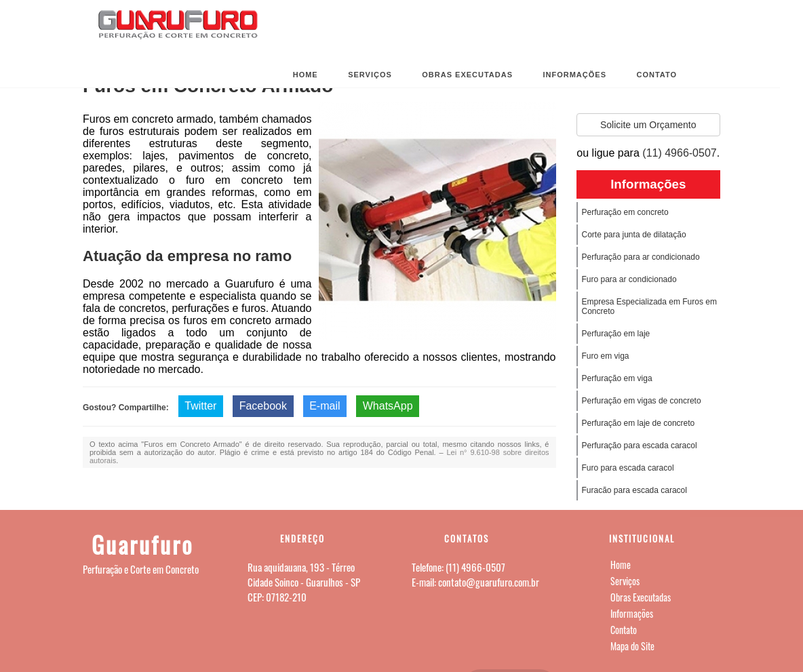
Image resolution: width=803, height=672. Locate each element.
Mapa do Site (632, 646)
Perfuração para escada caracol (640, 446)
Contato (657, 75)
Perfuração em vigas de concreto (642, 401)
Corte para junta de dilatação (634, 235)
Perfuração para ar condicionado (641, 257)
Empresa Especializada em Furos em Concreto (649, 307)
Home (306, 75)
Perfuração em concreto (625, 212)
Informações (574, 75)
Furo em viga (606, 356)
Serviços (370, 75)
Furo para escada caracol (628, 468)
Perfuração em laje (616, 334)
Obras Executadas (467, 75)
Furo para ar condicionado (629, 279)
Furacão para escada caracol (634, 490)
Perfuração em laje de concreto (639, 423)
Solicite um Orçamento (648, 125)
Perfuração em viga (617, 378)
